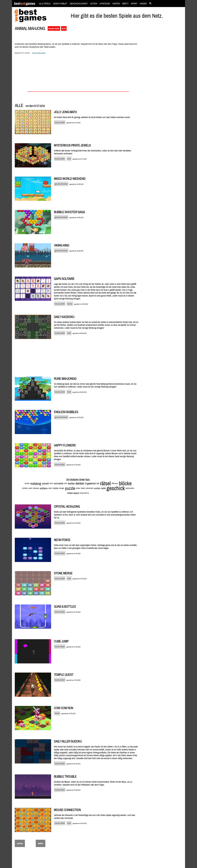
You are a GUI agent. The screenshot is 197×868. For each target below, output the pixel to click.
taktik (103, 488)
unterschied (89, 488)
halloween (36, 488)
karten (71, 483)
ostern (50, 488)
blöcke (125, 483)
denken (80, 483)
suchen (97, 488)
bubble (56, 488)
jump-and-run (84, 493)
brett (64, 28)
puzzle (70, 488)
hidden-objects (73, 493)
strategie (62, 488)
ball (98, 483)
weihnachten (130, 488)
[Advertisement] (164, 74)
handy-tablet (54, 28)
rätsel (105, 483)
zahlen (78, 488)
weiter (41, 843)
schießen (25, 488)
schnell (45, 483)
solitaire (44, 488)
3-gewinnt (90, 483)
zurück (20, 843)
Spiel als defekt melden (39, 53)
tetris (66, 483)
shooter (27, 483)
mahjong (36, 483)
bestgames (25, 4)
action (51, 483)
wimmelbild (59, 483)
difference (115, 483)
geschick (116, 488)
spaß (30, 488)
